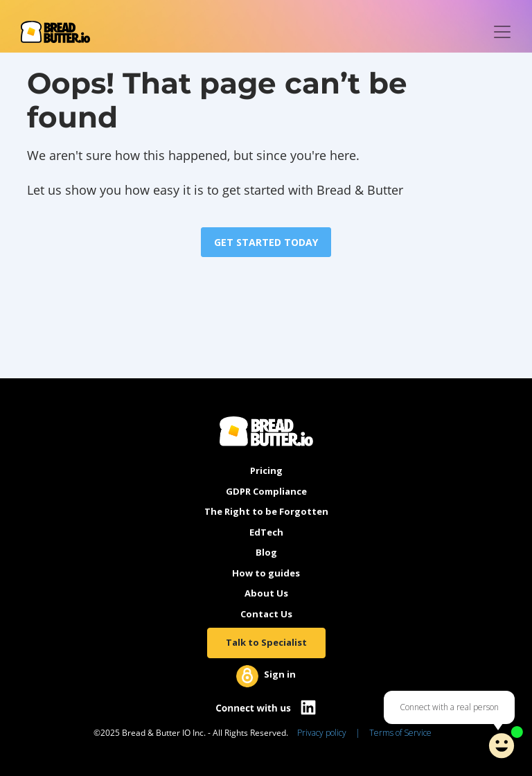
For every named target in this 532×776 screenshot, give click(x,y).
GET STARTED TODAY (266, 242)
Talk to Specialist (266, 642)
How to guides (266, 573)
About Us (266, 593)
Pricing (266, 470)
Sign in (280, 674)
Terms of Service (400, 733)
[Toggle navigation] (502, 32)
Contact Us (266, 614)
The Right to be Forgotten (266, 511)
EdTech (266, 532)
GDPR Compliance (266, 491)
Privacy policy (322, 733)
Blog (266, 552)
